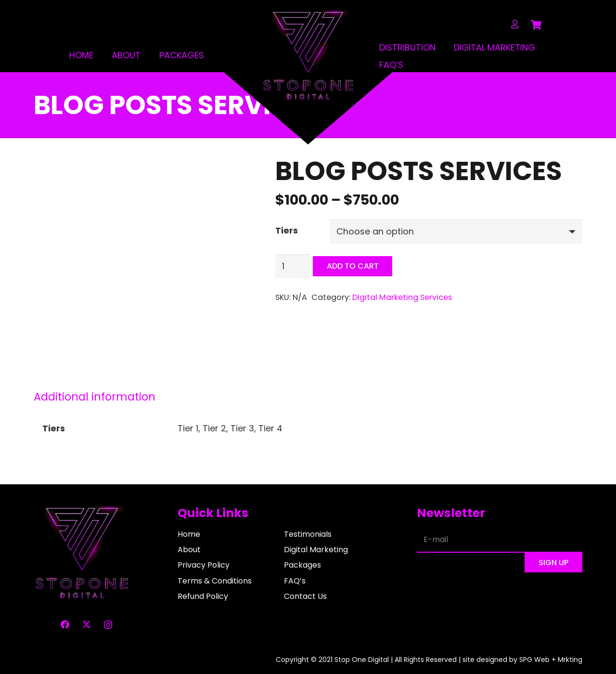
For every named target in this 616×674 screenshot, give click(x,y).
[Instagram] (108, 625)
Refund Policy (203, 596)
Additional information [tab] (95, 397)
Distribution (408, 47)
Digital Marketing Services (402, 297)
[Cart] (537, 25)
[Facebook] (65, 625)
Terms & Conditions (215, 581)
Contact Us (305, 596)
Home (81, 55)
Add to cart (353, 266)
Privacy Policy (204, 565)
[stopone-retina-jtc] (308, 56)
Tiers (287, 230)
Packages (181, 55)
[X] (86, 625)
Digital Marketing (495, 47)
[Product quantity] (293, 266)
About (126, 55)
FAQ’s (392, 65)
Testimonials (308, 534)
